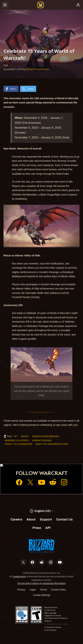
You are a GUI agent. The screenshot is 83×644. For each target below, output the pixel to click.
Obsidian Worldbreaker (45, 436)
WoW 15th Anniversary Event (52, 444)
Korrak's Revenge (42, 440)
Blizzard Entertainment (38, 69)
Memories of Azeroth (17, 440)
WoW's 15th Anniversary (19, 444)
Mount (25, 436)
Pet (16, 436)
